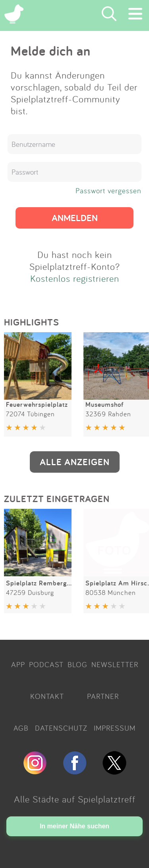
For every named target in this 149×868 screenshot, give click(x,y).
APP (18, 664)
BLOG (77, 664)
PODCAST (46, 664)
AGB (21, 728)
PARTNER (103, 696)
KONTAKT (47, 696)
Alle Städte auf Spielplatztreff (75, 799)
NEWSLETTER (115, 664)
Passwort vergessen (108, 191)
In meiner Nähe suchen (74, 826)
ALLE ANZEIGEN (75, 462)
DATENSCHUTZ (61, 728)
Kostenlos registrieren (75, 278)
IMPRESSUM (115, 728)
